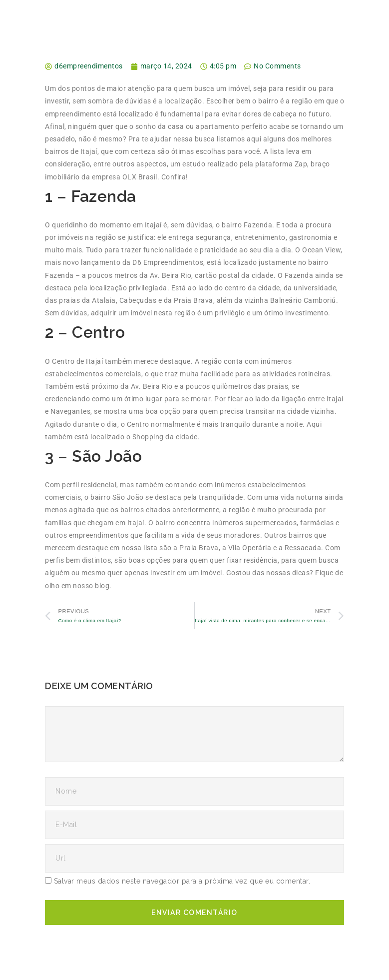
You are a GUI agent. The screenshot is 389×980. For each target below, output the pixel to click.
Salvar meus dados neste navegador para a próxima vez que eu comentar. (182, 881)
